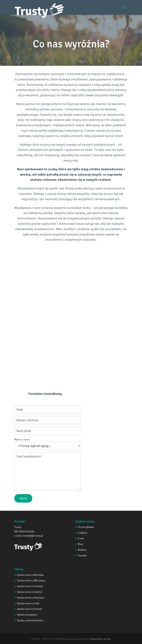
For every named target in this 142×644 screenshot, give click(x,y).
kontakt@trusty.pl (33, 536)
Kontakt (82, 556)
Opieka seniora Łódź (28, 603)
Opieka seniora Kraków (30, 586)
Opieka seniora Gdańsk (30, 592)
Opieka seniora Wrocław (30, 575)
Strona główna (86, 527)
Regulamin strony (100, 639)
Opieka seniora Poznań (29, 609)
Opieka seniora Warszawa (31, 581)
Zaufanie (83, 533)
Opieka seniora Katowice (31, 598)
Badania (82, 550)
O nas (81, 538)
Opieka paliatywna (27, 615)
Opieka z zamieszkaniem (30, 620)
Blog (80, 544)
